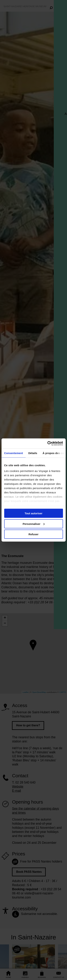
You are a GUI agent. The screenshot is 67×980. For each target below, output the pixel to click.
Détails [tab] (33, 453)
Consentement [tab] (13, 453)
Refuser (34, 534)
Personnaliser (34, 524)
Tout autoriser (34, 513)
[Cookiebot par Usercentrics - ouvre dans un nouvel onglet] (48, 444)
